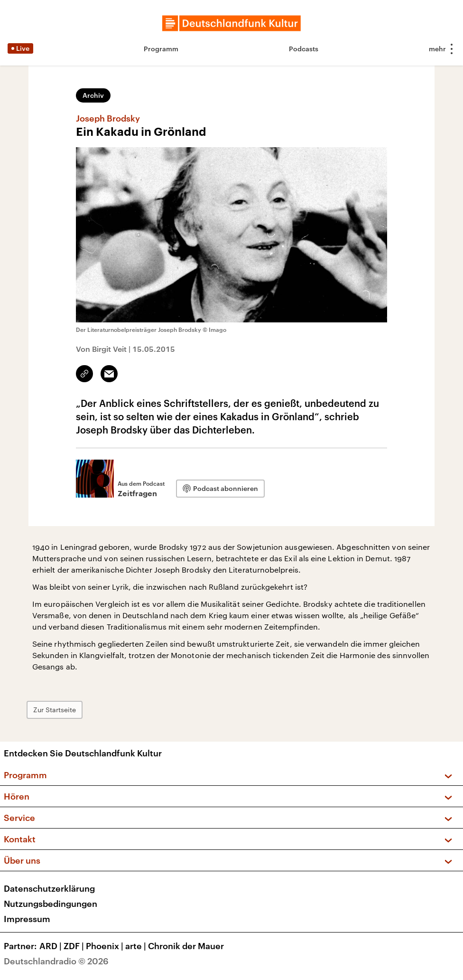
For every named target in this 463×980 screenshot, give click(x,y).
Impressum (27, 919)
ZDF (75, 946)
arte (137, 946)
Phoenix (106, 946)
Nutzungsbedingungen (51, 904)
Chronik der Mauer (186, 946)
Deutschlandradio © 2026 (56, 961)
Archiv (93, 95)
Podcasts (304, 49)
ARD (51, 946)
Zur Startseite (55, 710)
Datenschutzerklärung (49, 888)
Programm (161, 49)
